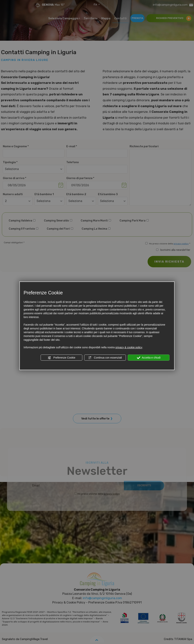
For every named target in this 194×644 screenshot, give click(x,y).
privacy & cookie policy (129, 347)
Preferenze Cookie (62, 358)
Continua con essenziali (105, 358)
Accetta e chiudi (149, 358)
